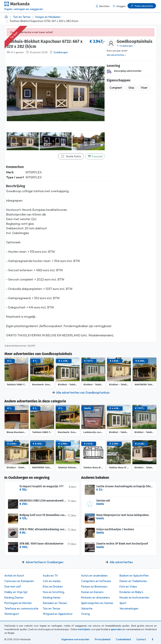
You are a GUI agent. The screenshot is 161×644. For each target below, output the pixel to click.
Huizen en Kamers (92, 592)
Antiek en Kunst (14, 576)
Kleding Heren (52, 598)
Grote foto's (71, 156)
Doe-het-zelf (13, 587)
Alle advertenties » (116, 55)
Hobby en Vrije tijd (16, 592)
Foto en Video (128, 587)
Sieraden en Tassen (55, 603)
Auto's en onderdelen (94, 576)
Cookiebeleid (123, 639)
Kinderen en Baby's (131, 592)
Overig (85, 614)
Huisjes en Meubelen (48, 17)
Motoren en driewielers (96, 598)
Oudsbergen (61, 52)
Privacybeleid (103, 639)
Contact (141, 639)
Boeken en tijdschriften (134, 576)
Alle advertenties (121, 562)
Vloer (144, 88)
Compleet (116, 88)
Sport (123, 603)
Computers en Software (96, 581)
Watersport (12, 614)
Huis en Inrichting (54, 592)
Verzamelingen (129, 609)
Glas (131, 88)
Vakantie (87, 609)
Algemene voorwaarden (75, 639)
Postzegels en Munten (18, 603)
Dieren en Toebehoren (133, 581)
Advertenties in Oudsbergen (44, 562)
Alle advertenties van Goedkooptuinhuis (83, 393)
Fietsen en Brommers (94, 587)
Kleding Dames (14, 598)
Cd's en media (52, 581)
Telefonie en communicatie (21, 609)
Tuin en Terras (22, 17)
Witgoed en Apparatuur (58, 614)
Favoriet (95, 156)
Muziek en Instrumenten (134, 598)
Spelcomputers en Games (97, 603)
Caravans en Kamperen (19, 581)
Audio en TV (50, 576)
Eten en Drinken (53, 587)
